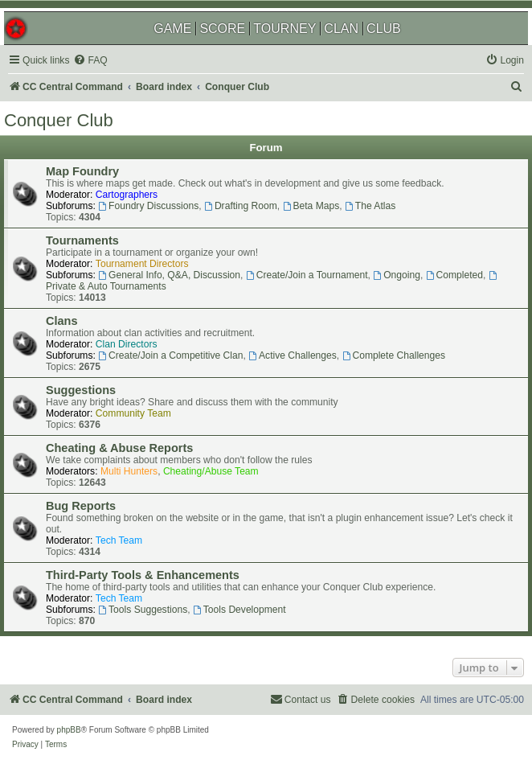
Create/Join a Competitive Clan (170, 355)
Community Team (133, 413)
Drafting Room (241, 206)
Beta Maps (311, 206)
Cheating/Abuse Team (211, 471)
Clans (62, 321)
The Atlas (370, 206)
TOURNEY (284, 29)
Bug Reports (81, 506)
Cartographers (127, 195)
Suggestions (81, 390)
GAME (172, 29)
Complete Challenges (394, 355)
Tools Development (239, 610)
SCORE (222, 29)
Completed (454, 275)
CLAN (341, 29)
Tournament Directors (142, 264)
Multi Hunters (129, 471)
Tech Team (119, 540)
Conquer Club (59, 120)
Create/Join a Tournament (307, 275)
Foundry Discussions (148, 206)
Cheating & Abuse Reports (119, 448)
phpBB (69, 730)
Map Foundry (82, 171)
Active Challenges (293, 355)
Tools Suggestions (143, 610)
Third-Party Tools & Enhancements (143, 575)
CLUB (384, 29)
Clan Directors (127, 344)
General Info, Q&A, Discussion (169, 275)
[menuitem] (90, 61)
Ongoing (397, 275)
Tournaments (82, 240)
